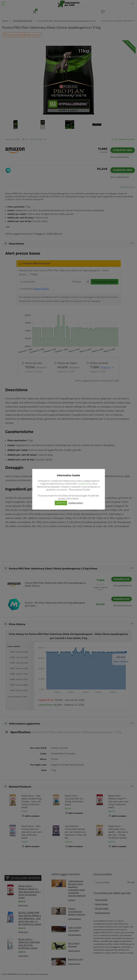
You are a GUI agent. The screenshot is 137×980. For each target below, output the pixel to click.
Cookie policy (84, 484)
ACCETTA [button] (61, 503)
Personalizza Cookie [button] (79, 490)
